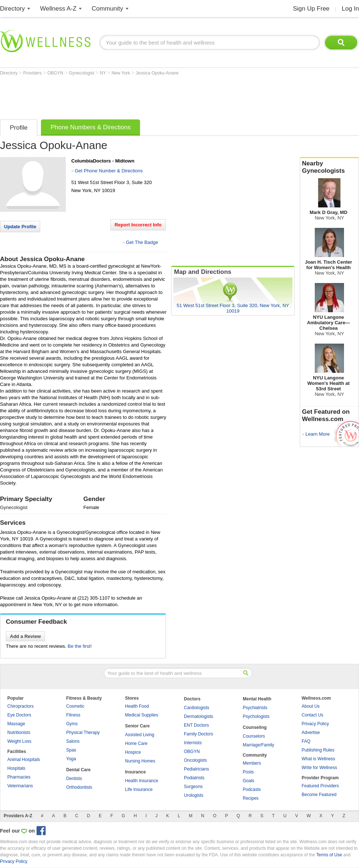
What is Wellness (318, 759)
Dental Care (78, 770)
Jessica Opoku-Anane (157, 73)
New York (121, 73)
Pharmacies (19, 777)
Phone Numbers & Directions (90, 127)
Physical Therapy (83, 733)
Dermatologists (199, 716)
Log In (350, 9)
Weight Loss (19, 741)
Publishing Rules (318, 750)
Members (252, 763)
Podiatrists (194, 778)
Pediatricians (196, 769)
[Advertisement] (133, 96)
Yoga (71, 759)
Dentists (74, 779)
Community (107, 9)
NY (103, 73)
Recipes (251, 798)
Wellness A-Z (58, 9)
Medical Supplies (142, 715)
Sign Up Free (311, 9)
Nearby (329, 167)
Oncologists (195, 760)
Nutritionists (19, 733)
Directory (12, 9)
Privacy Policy (315, 724)
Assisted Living (140, 735)
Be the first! (80, 646)
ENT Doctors (196, 725)
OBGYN (56, 73)
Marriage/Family (258, 745)
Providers (33, 73)
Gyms (72, 724)
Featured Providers (320, 786)
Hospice (133, 752)
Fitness (73, 715)
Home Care (136, 743)
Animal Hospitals (24, 760)
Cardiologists (196, 708)
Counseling (255, 727)
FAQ (306, 741)
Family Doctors (199, 734)
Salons (73, 741)
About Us (311, 706)
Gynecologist (82, 73)
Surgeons (193, 787)
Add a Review (25, 636)
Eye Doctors (19, 715)
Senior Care (137, 726)
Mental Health (257, 699)
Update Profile (20, 227)
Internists (193, 743)
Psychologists (256, 716)
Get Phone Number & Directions (109, 171)
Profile (19, 128)
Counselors (254, 736)
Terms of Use (329, 855)
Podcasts (252, 789)
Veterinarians (20, 786)
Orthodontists (79, 787)
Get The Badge (142, 242)
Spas (71, 750)
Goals (248, 781)
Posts (248, 772)
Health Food (137, 706)
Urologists (194, 795)
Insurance (135, 772)
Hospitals (16, 768)
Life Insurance (139, 789)
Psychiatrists (255, 708)
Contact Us (312, 715)
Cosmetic (75, 706)
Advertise (311, 733)
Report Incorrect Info (138, 225)
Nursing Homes (140, 761)
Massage (16, 724)
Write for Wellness (319, 768)
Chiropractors (20, 706)
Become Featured (319, 795)
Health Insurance (142, 781)
